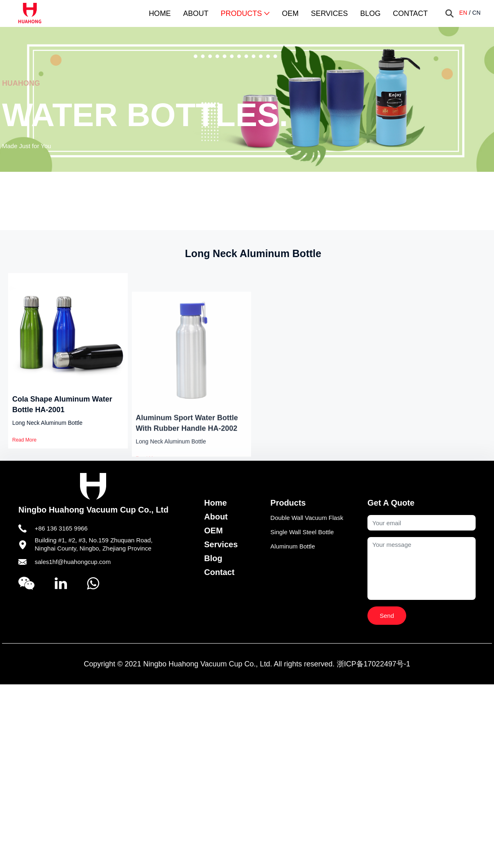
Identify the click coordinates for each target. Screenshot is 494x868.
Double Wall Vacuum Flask (307, 518)
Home (160, 13)
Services (329, 13)
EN (463, 13)
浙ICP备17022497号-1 (374, 664)
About (196, 13)
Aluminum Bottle (293, 546)
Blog (370, 13)
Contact (410, 13)
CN (476, 13)
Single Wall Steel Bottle (302, 532)
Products (245, 13)
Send (387, 616)
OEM (290, 13)
